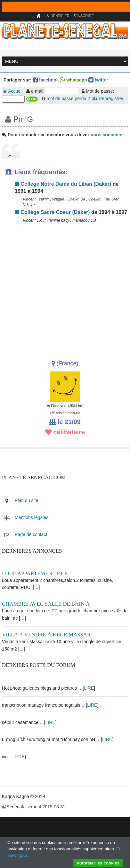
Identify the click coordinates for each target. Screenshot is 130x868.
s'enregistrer (108, 98)
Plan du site (26, 500)
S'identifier (58, 16)
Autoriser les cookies (98, 863)
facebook (46, 80)
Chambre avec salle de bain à (46, 604)
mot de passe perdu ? (66, 98)
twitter (98, 80)
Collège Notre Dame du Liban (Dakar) (63, 184)
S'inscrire (84, 16)
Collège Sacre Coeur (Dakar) (52, 212)
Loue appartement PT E (35, 573)
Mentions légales (32, 517)
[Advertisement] (64, 290)
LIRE (89, 688)
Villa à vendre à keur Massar (46, 635)
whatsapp (73, 80)
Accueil (13, 91)
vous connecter (107, 135)
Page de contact (31, 534)
